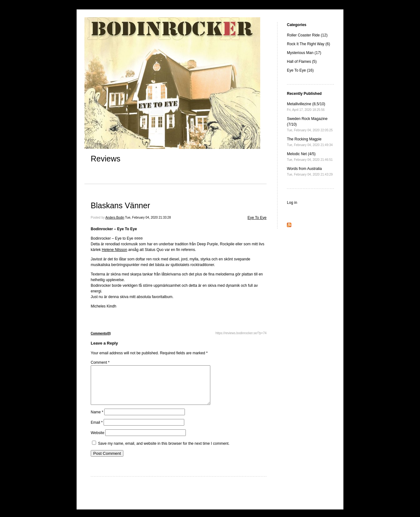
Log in (292, 203)
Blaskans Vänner (120, 205)
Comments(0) (101, 333)
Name (97, 420)
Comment (100, 362)
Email (97, 430)
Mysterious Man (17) (304, 53)
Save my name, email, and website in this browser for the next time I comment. (164, 451)
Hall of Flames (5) (302, 62)
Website (97, 440)
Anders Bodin (115, 218)
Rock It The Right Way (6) (308, 44)
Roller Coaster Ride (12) (307, 35)
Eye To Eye (257, 218)
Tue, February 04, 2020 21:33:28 (148, 218)
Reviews (105, 159)
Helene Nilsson (114, 250)
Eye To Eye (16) (300, 70)
